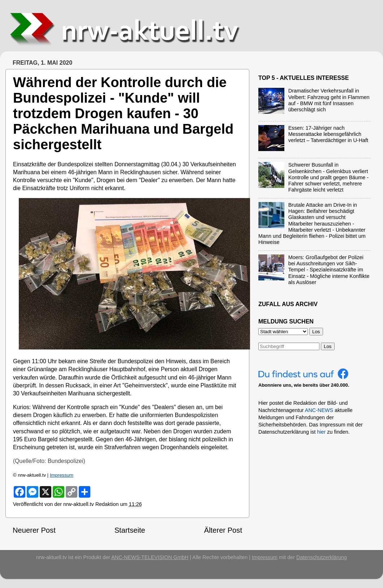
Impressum (62, 475)
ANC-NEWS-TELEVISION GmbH (150, 557)
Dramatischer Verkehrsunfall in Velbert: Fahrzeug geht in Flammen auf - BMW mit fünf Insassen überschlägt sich (329, 100)
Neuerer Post (34, 530)
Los (328, 346)
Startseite (130, 530)
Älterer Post (223, 530)
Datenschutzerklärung (322, 557)
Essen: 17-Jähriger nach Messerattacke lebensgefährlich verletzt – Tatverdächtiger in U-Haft (328, 134)
